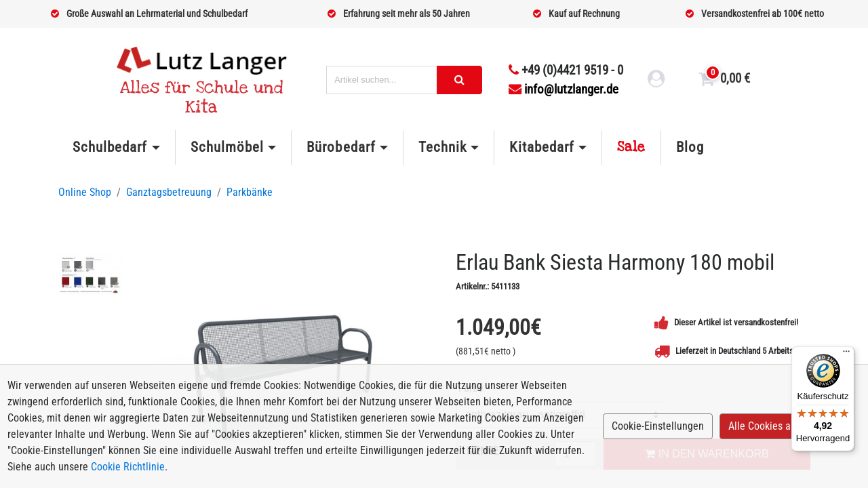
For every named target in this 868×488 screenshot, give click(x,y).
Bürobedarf (341, 147)
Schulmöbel (227, 147)
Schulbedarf (110, 147)
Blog (690, 147)
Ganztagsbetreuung (169, 192)
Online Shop (85, 192)
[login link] (656, 81)
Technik (442, 147)
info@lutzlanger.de (564, 89)
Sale (631, 147)
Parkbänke (250, 192)
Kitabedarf (541, 147)
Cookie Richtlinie (128, 467)
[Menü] (846, 354)
